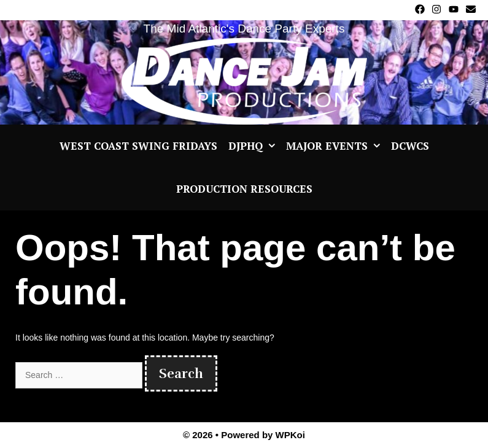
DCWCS (410, 146)
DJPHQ (254, 146)
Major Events (336, 146)
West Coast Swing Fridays (138, 146)
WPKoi (290, 435)
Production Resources (244, 189)
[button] (272, 146)
